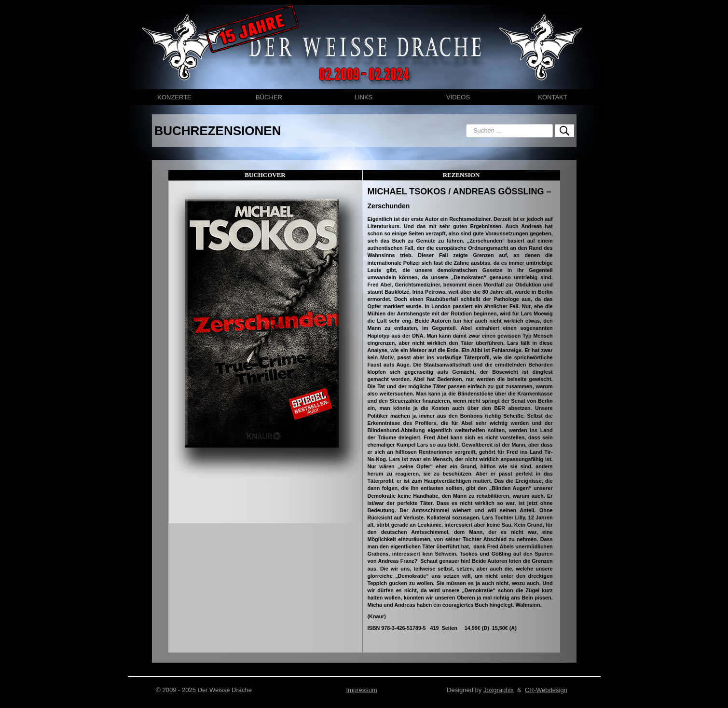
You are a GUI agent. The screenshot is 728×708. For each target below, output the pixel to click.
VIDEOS (458, 97)
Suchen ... (466, 124)
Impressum (361, 690)
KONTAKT (552, 97)
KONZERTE (174, 97)
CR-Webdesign (546, 690)
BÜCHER (269, 97)
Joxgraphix (499, 690)
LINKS (364, 97)
